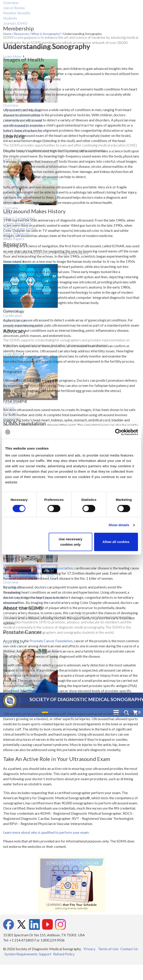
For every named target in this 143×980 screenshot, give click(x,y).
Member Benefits (17, 13)
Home (8, 34)
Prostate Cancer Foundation (51, 641)
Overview (11, 3)
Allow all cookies (116, 542)
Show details (119, 525)
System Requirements (21, 954)
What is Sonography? (46, 34)
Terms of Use (108, 949)
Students (10, 18)
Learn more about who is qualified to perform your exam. (46, 832)
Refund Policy (64, 954)
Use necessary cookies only (70, 542)
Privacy (90, 949)
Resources (22, 34)
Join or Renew (14, 8)
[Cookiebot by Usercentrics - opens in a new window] (118, 432)
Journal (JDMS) (15, 23)
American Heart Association (51, 568)
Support (45, 954)
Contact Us (129, 949)
